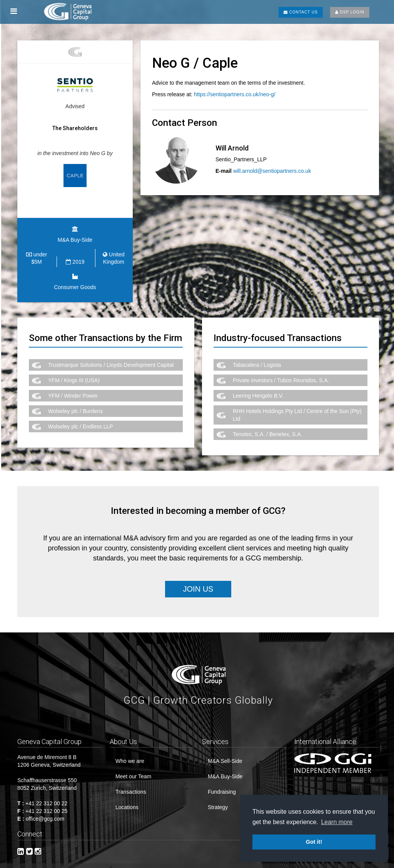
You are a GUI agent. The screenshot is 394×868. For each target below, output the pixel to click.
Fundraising (222, 784)
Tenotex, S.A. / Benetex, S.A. (268, 427)
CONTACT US (301, 12)
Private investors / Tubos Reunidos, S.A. (281, 373)
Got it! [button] (314, 842)
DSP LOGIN (350, 12)
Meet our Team (133, 769)
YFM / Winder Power (73, 388)
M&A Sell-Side (225, 754)
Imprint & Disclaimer (214, 865)
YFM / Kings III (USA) (74, 373)
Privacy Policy (266, 865)
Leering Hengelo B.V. (258, 388)
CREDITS (306, 865)
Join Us (198, 581)
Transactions (131, 784)
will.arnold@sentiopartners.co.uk (272, 171)
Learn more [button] (337, 822)
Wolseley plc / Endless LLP (81, 419)
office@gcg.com (45, 811)
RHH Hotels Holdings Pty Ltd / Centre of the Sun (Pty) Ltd (297, 408)
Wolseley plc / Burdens (75, 404)
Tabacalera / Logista (257, 358)
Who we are (130, 754)
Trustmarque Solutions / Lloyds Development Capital (111, 358)
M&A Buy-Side (225, 769)
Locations (127, 800)
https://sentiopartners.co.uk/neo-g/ (235, 94)
